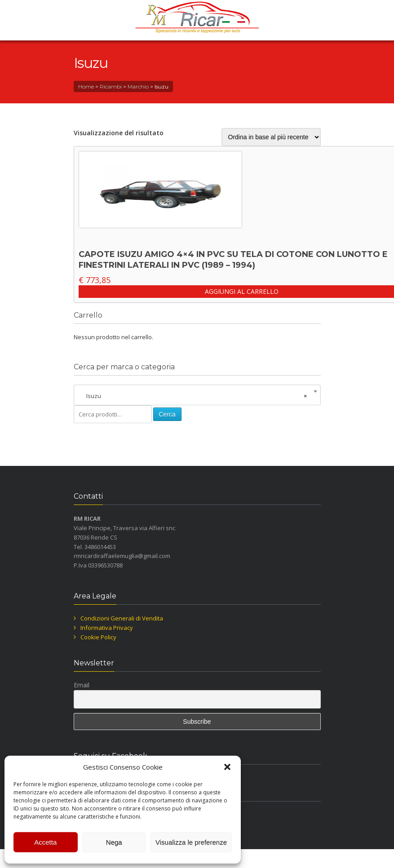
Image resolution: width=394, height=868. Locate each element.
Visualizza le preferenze (191, 842)
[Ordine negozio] (271, 137)
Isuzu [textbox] (195, 396)
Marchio (138, 86)
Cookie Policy (98, 637)
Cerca (167, 414)
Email (82, 685)
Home (86, 86)
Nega (114, 842)
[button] (227, 767)
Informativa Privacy (107, 628)
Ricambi (111, 86)
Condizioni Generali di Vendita (122, 618)
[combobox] (197, 396)
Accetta (45, 842)
